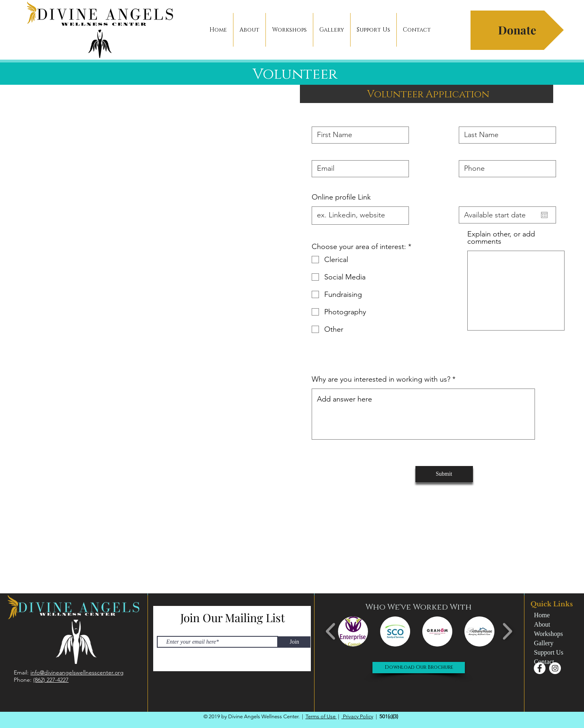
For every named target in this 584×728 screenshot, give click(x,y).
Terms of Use (321, 716)
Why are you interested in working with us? (381, 379)
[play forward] (507, 631)
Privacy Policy (357, 716)
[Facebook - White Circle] (540, 668)
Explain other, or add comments (501, 238)
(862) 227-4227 (51, 680)
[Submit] (444, 474)
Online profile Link (341, 197)
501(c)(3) (389, 716)
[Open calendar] (544, 215)
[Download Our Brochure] (419, 668)
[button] (517, 30)
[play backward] (331, 631)
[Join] (294, 642)
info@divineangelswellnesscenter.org (77, 672)
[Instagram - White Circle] (555, 668)
